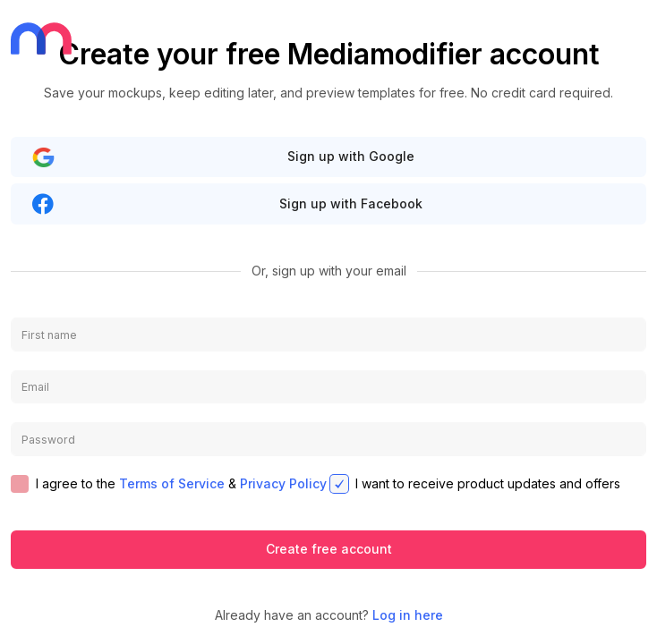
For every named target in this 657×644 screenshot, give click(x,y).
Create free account (329, 549)
